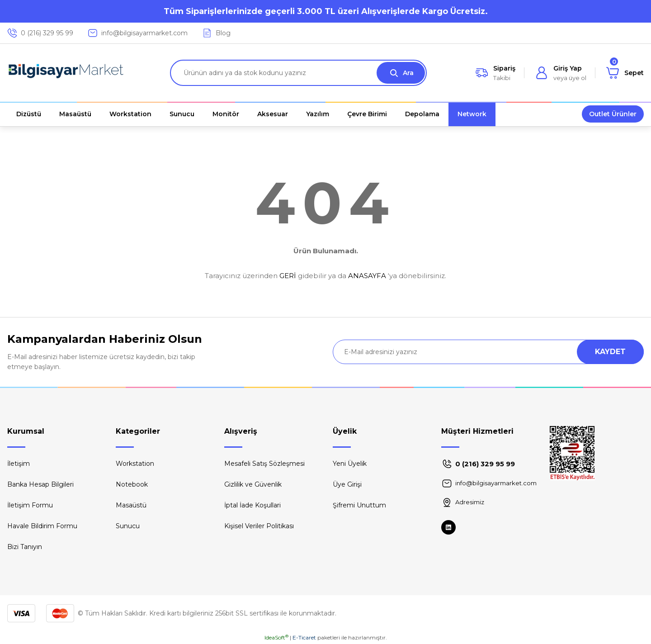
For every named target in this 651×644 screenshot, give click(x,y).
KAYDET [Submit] (610, 352)
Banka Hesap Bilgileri (40, 484)
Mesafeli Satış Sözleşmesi (264, 464)
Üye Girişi (347, 484)
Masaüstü (131, 505)
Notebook (132, 484)
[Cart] (625, 73)
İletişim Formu (30, 505)
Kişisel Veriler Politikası (259, 526)
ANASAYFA (367, 276)
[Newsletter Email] (488, 352)
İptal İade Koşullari (252, 505)
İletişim (19, 464)
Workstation (135, 464)
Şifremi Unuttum (359, 505)
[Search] (298, 73)
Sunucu (128, 526)
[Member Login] (561, 73)
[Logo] (66, 73)
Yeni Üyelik (350, 464)
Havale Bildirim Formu (42, 526)
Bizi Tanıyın (25, 547)
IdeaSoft (276, 637)
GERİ (288, 276)
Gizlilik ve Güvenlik (253, 484)
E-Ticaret (304, 637)
